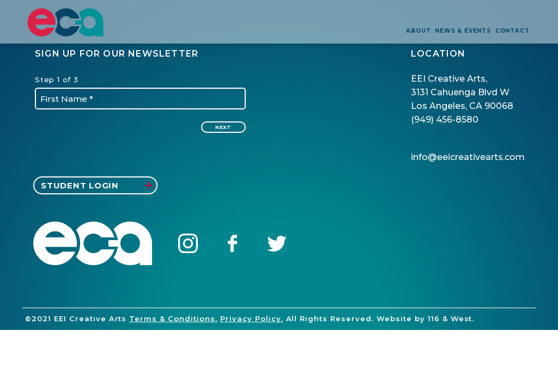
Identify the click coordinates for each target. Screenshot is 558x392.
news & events (463, 31)
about (418, 31)
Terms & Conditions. (173, 318)
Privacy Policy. (252, 318)
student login (96, 185)
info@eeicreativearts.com (468, 157)
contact (512, 31)
